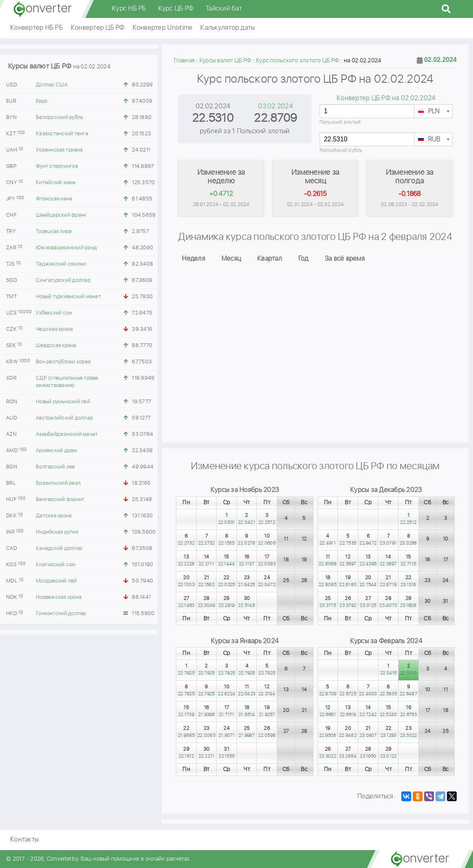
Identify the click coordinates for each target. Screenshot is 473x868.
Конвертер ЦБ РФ (98, 28)
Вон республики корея (63, 362)
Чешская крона (54, 329)
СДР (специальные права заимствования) (67, 382)
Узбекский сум (54, 313)
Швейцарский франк (61, 215)
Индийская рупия (57, 532)
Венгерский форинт (60, 500)
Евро (42, 101)
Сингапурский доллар (63, 280)
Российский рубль (341, 151)
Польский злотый (340, 122)
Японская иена (54, 199)
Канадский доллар (59, 548)
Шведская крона (56, 346)
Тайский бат (224, 9)
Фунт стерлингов (57, 166)
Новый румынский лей (63, 402)
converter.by (43, 9)
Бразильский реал (58, 483)
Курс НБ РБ (129, 9)
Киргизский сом (56, 565)
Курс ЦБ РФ (176, 9)
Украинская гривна (59, 150)
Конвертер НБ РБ (36, 28)
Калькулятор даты (228, 28)
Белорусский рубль (59, 118)
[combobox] (433, 111)
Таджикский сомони (61, 264)
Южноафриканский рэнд (66, 248)
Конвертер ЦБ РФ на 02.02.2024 (386, 98)
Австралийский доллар (64, 418)
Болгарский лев (55, 467)
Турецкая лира (54, 232)
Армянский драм (57, 451)
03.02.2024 (275, 107)
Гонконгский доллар (61, 614)
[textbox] (433, 112)
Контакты (24, 840)
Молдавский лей (56, 581)
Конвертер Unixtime (163, 28)
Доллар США (52, 85)
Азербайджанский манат (67, 434)
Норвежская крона (59, 597)
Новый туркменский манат (68, 297)
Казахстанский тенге (62, 134)
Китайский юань (56, 183)
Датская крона (54, 516)
